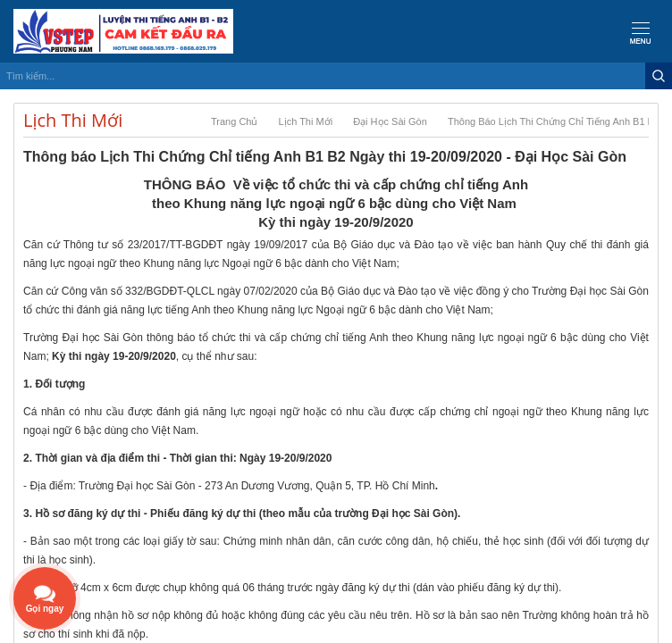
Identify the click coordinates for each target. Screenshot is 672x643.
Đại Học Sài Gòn (390, 121)
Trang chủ (234, 121)
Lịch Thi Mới (306, 121)
